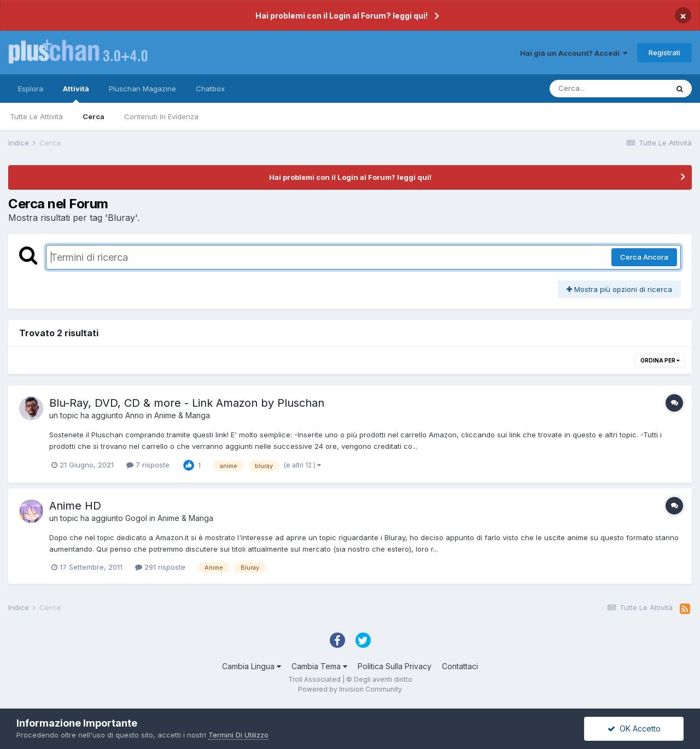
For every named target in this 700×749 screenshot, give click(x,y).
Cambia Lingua (252, 666)
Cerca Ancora (644, 257)
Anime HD (75, 506)
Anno (135, 415)
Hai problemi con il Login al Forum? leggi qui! (342, 16)
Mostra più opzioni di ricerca (619, 289)
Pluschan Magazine (142, 89)
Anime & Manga (182, 415)
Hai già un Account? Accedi (574, 53)
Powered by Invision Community (350, 689)
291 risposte (160, 567)
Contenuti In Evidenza (161, 116)
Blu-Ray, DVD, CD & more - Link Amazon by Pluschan (187, 403)
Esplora (31, 89)
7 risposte (148, 465)
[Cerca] (609, 89)
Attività (76, 93)
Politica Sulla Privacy (395, 666)
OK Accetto (634, 728)
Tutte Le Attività (36, 116)
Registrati (664, 52)
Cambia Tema (319, 666)
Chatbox (210, 89)
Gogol (136, 518)
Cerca (94, 116)
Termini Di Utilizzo (238, 735)
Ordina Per (660, 360)
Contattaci (460, 666)
